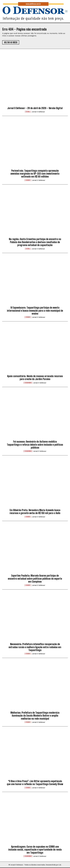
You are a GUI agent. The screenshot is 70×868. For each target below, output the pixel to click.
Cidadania (28, 383)
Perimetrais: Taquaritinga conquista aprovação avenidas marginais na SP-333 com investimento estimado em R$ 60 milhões (35, 174)
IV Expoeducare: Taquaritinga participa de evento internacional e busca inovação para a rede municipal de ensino (35, 311)
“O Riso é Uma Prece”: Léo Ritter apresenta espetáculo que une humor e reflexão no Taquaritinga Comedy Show (35, 783)
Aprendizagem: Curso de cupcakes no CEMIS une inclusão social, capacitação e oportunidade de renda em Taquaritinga (35, 850)
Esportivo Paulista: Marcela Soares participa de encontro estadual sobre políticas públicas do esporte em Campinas (35, 579)
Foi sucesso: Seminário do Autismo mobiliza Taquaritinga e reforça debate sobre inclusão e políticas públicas (35, 445)
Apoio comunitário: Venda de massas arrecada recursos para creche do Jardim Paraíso (35, 378)
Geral (28, 112)
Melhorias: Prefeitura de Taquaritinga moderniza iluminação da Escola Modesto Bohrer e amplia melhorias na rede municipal (35, 716)
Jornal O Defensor (38, 112)
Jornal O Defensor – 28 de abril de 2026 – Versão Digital (35, 108)
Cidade (28, 180)
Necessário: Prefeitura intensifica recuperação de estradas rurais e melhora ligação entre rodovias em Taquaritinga (35, 647)
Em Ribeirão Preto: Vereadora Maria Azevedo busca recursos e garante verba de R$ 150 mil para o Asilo (35, 512)
